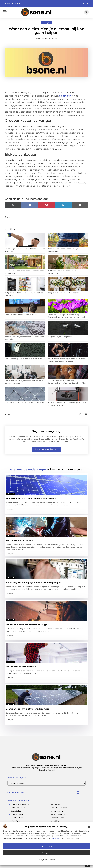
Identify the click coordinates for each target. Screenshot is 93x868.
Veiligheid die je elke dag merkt (60, 337)
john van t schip (18, 808)
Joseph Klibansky (18, 815)
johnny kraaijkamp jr (20, 805)
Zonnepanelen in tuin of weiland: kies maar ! (28, 709)
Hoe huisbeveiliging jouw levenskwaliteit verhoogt (25, 359)
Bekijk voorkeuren (47, 859)
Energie (47, 23)
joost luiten (16, 811)
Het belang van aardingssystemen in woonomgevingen (34, 583)
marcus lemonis (57, 811)
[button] (89, 827)
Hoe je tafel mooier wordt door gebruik (63, 293)
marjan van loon (57, 818)
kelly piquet (16, 821)
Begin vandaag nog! (46, 432)
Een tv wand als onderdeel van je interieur (21, 315)
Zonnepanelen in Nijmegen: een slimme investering (32, 499)
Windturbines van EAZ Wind (20, 541)
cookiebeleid (56, 838)
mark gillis (55, 821)
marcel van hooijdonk (59, 808)
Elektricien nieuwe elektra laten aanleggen (27, 625)
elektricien (65, 96)
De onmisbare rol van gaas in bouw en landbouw (24, 403)
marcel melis (55, 805)
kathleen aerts (17, 818)
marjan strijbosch (58, 815)
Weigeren (46, 853)
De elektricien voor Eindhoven (21, 667)
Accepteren (47, 846)
